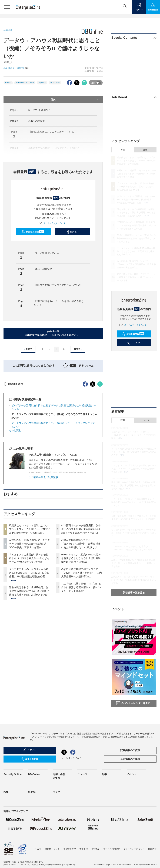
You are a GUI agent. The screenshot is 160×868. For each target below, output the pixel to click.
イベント (132, 774)
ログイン (72, 232)
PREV (27, 349)
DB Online (34, 774)
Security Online (13, 774)
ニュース (145, 420)
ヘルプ (38, 849)
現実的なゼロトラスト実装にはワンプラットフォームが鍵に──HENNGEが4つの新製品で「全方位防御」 (30, 592)
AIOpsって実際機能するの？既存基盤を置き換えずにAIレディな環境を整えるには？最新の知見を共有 (133, 563)
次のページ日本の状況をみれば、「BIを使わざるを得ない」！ (53, 333)
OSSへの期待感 (36, 121)
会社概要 (95, 849)
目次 (75, 100)
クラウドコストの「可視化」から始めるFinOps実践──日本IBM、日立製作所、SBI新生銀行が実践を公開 (29, 636)
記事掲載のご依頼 (130, 750)
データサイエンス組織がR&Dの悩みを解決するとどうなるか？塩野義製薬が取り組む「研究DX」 (81, 621)
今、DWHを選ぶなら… (40, 110)
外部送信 (152, 849)
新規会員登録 (33, 232)
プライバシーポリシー (134, 849)
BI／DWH (55, 83)
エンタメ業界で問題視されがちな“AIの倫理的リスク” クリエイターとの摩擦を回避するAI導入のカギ (134, 452)
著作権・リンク (52, 849)
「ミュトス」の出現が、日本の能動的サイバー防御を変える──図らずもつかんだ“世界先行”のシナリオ (29, 621)
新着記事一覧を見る (134, 593)
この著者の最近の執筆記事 (43, 540)
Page (14, 110)
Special (42, 83)
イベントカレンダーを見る (133, 703)
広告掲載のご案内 (130, 759)
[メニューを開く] (7, 7)
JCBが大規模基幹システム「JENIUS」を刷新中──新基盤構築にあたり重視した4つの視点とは (81, 607)
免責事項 (84, 849)
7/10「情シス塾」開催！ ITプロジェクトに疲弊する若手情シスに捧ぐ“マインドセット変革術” (81, 650)
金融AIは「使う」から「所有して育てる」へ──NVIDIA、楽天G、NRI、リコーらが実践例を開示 (134, 435)
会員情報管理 (69, 849)
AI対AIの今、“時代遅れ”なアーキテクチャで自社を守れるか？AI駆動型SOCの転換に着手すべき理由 (29, 607)
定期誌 (32, 792)
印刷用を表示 (13, 447)
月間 (145, 150)
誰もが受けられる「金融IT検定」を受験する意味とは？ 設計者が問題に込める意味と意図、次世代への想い (29, 654)
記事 (123, 420)
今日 (123, 150)
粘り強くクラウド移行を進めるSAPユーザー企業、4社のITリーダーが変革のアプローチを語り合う (134, 533)
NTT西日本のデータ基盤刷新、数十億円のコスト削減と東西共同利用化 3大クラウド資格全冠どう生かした (82, 592)
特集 (6, 792)
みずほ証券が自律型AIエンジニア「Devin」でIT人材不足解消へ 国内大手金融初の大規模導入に (81, 636)
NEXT (79, 349)
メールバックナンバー (53, 223)
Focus (8, 83)
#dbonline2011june (25, 83)
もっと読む (15, 493)
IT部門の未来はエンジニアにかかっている (58, 285)
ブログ (56, 792)
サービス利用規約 (112, 849)
